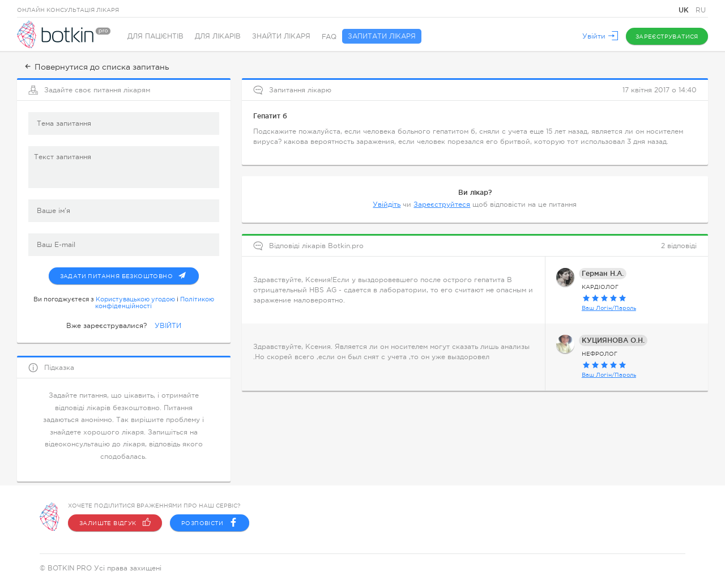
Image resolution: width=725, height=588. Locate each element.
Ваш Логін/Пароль (609, 307)
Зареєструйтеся (442, 203)
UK (685, 10)
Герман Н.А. (603, 272)
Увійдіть (387, 203)
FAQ (329, 37)
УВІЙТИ (168, 325)
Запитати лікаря (382, 37)
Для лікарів (218, 37)
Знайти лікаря (281, 37)
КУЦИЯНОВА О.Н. (613, 339)
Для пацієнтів (155, 37)
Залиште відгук (115, 523)
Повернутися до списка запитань (96, 67)
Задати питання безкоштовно (129, 272)
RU (701, 10)
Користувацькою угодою (135, 298)
